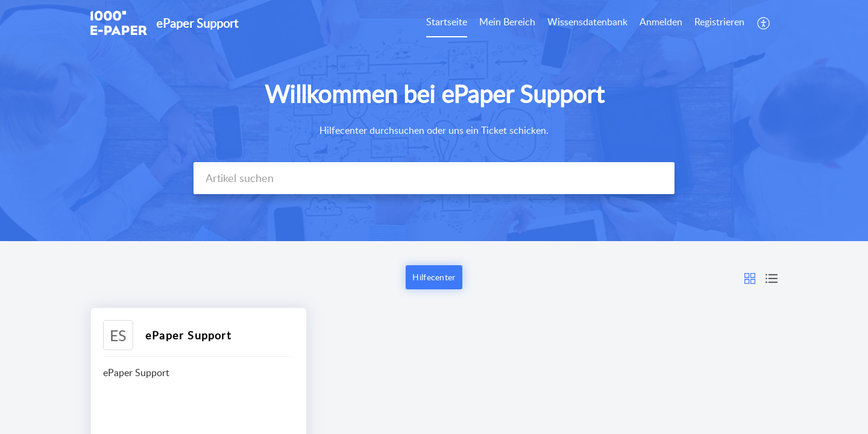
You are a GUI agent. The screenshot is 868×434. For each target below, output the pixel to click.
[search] (434, 178)
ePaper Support (188, 335)
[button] (764, 23)
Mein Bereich (507, 22)
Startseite (447, 22)
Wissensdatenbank (587, 22)
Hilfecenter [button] (434, 277)
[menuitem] (447, 23)
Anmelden (661, 22)
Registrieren (719, 22)
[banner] (434, 121)
